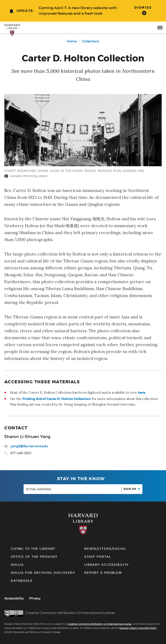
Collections (91, 41)
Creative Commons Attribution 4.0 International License (100, 624)
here (142, 393)
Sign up (130, 489)
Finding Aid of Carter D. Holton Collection (57, 399)
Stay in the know (81, 479)
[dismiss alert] (144, 10)
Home (72, 41)
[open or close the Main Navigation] (160, 27)
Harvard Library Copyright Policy (138, 628)
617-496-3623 (21, 453)
